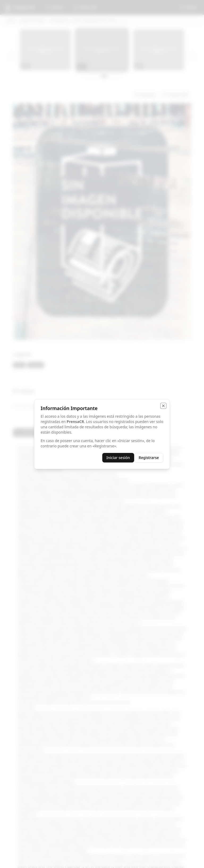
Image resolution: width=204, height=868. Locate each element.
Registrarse (149, 458)
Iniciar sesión (118, 458)
